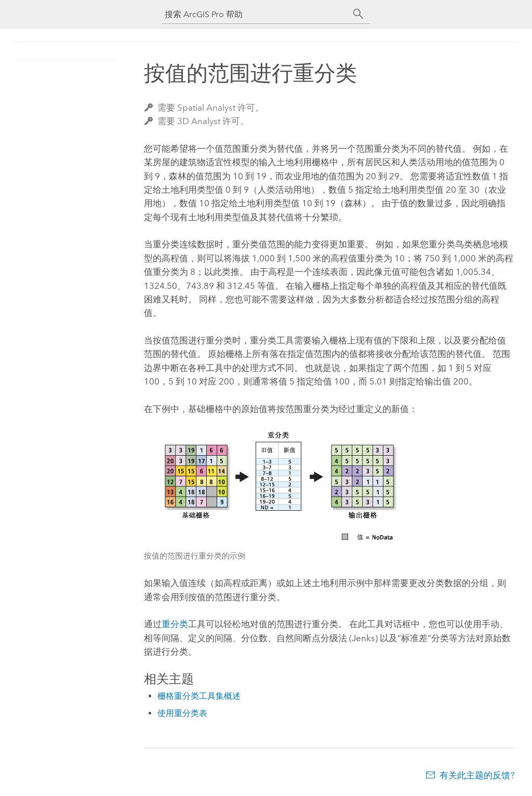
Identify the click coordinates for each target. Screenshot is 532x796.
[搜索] (358, 14)
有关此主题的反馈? (477, 775)
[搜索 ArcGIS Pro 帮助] (256, 14)
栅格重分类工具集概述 (199, 696)
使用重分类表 (182, 713)
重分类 (175, 624)
